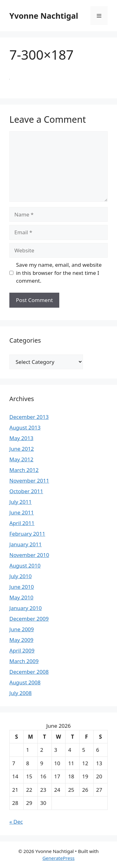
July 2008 (21, 693)
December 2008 (29, 672)
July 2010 (21, 576)
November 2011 (29, 481)
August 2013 (25, 427)
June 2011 (22, 512)
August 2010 (25, 565)
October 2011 (26, 491)
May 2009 (21, 640)
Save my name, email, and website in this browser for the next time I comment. (59, 273)
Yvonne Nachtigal (44, 16)
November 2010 (29, 555)
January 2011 (26, 544)
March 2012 (24, 470)
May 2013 (21, 438)
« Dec (16, 822)
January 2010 (26, 608)
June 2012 (22, 449)
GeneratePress (58, 858)
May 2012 (21, 459)
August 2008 (25, 682)
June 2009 (22, 629)
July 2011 (21, 502)
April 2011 (22, 523)
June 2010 (22, 587)
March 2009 (24, 661)
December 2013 (29, 417)
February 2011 (27, 534)
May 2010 (21, 597)
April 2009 (22, 650)
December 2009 (29, 619)
